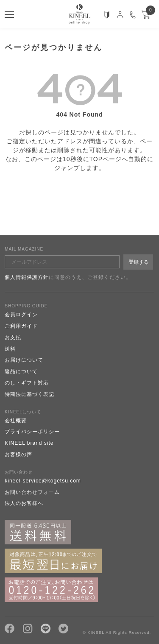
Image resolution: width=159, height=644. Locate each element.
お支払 (13, 337)
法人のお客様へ (24, 503)
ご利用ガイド (21, 326)
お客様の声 (18, 454)
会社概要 (16, 421)
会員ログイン (21, 315)
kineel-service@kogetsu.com (43, 481)
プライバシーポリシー (32, 432)
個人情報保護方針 (27, 277)
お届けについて (24, 360)
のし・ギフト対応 (27, 383)
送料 (10, 349)
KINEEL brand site (29, 443)
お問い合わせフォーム (32, 492)
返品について (21, 371)
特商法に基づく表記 (29, 394)
